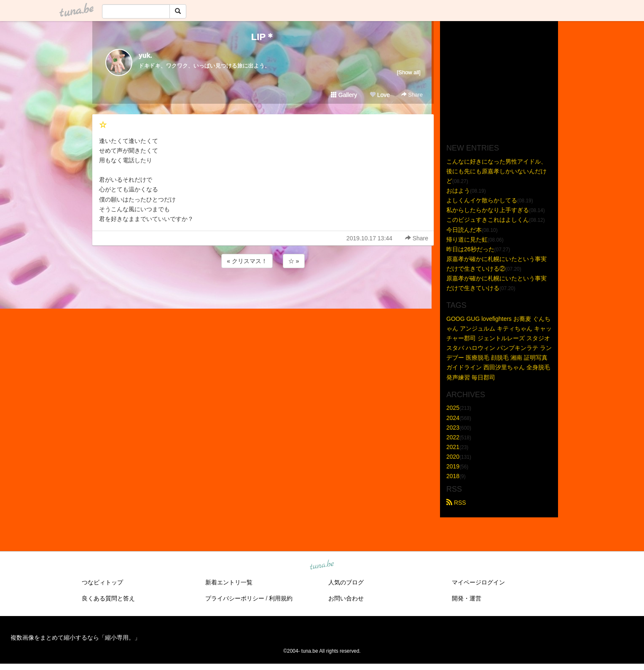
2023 (453, 428)
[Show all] (409, 72)
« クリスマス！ (247, 261)
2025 (453, 408)
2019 (453, 466)
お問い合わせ (346, 598)
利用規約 (281, 598)
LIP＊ (263, 37)
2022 (453, 437)
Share (412, 95)
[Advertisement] (263, 293)
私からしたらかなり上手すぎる (488, 210)
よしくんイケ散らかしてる (482, 200)
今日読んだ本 (464, 230)
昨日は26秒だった (470, 249)
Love (380, 95)
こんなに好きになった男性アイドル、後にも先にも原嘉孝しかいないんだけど (496, 171)
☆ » (294, 261)
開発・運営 (467, 598)
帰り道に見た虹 (467, 239)
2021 (453, 447)
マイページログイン (478, 582)
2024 (453, 418)
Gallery (344, 95)
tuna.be (322, 565)
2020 (453, 457)
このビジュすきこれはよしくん (488, 220)
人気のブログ (346, 582)
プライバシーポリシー (235, 598)
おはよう (458, 191)
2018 (453, 476)
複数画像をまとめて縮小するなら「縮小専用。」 (75, 638)
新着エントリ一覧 (229, 582)
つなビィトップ (102, 582)
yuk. (145, 55)
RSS (456, 503)
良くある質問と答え (108, 598)
